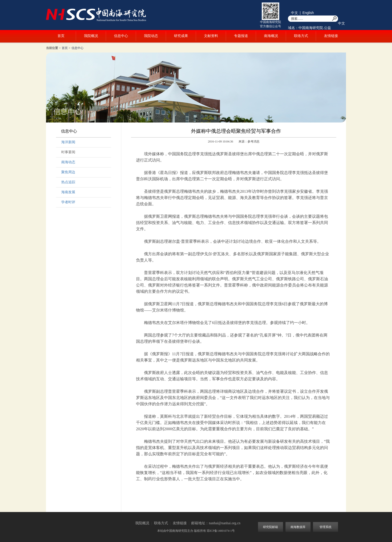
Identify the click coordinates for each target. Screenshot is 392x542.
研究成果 (181, 36)
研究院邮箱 (270, 527)
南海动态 (68, 162)
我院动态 (151, 36)
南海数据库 (298, 527)
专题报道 (241, 36)
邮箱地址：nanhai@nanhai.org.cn (216, 523)
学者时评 (68, 202)
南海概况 (271, 36)
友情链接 (331, 36)
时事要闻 (68, 152)
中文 (294, 13)
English (308, 13)
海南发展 (68, 192)
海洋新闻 (68, 142)
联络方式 (301, 36)
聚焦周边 (68, 172)
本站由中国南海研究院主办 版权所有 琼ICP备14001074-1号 (196, 531)
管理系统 (325, 527)
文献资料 (211, 36)
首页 (61, 36)
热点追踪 (68, 182)
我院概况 (91, 36)
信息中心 (121, 36)
